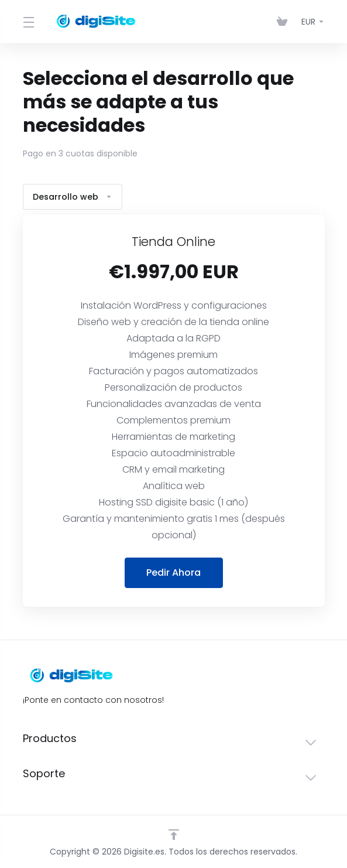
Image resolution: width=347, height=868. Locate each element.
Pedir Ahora (173, 573)
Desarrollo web (73, 197)
